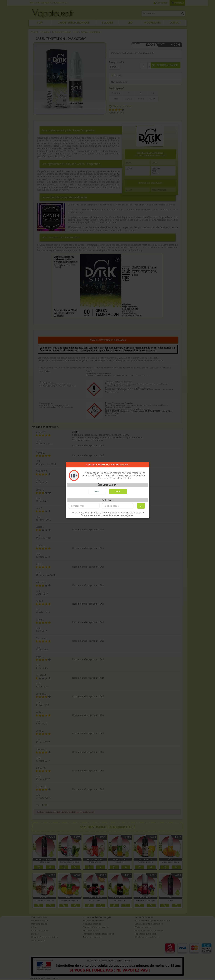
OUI (118, 491)
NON (97, 491)
